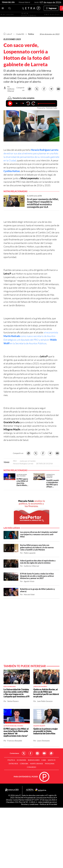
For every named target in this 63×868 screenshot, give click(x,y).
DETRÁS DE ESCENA (44, 463)
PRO (15, 461)
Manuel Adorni (24, 2)
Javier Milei (39, 2)
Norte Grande (37, 764)
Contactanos (14, 753)
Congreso (31, 767)
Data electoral (29, 14)
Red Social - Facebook (31, 753)
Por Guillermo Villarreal (11, 89)
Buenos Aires (34, 760)
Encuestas (52, 14)
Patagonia (50, 764)
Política (31, 34)
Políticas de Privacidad (48, 804)
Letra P (9, 34)
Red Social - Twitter (24, 753)
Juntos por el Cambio (28, 461)
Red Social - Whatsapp (51, 753)
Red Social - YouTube (44, 753)
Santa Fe (52, 760)
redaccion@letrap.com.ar (47, 802)
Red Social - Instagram (37, 753)
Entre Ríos (13, 764)
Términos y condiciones (30, 804)
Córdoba (24, 764)
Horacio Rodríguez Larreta (23, 463)
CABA (44, 760)
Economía (22, 760)
